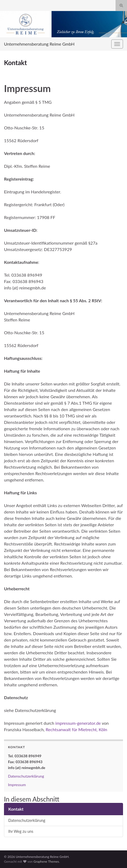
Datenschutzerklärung (26, 776)
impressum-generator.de (78, 723)
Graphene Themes (46, 861)
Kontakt (16, 809)
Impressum (17, 785)
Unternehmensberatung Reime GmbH (39, 44)
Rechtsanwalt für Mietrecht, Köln (76, 729)
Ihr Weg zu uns (21, 831)
